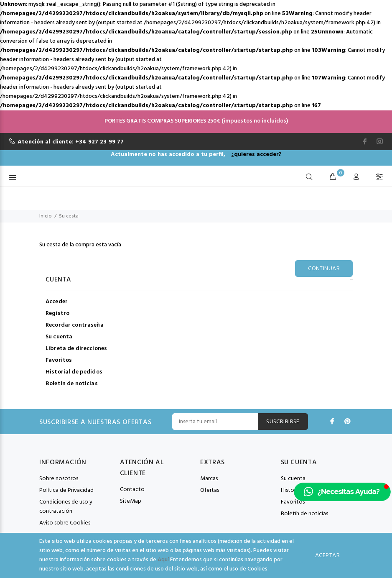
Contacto (132, 490)
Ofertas (210, 490)
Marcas (209, 479)
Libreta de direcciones (76, 349)
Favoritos (59, 360)
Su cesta (69, 216)
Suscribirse (283, 422)
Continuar (324, 269)
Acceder (57, 302)
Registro (57, 313)
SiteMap (131, 501)
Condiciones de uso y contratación (66, 507)
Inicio (46, 216)
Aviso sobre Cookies (65, 523)
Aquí (163, 560)
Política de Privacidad (66, 490)
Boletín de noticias (72, 383)
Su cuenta (59, 337)
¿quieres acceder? (256, 155)
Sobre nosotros (59, 479)
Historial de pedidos (74, 372)
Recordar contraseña (75, 325)
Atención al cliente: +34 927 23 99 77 (71, 142)
